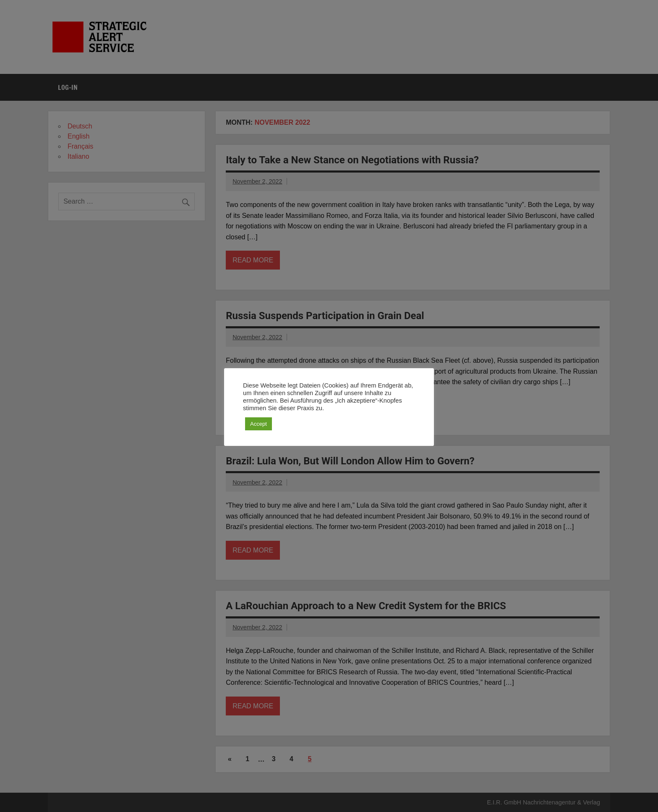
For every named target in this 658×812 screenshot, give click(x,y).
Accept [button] (258, 424)
